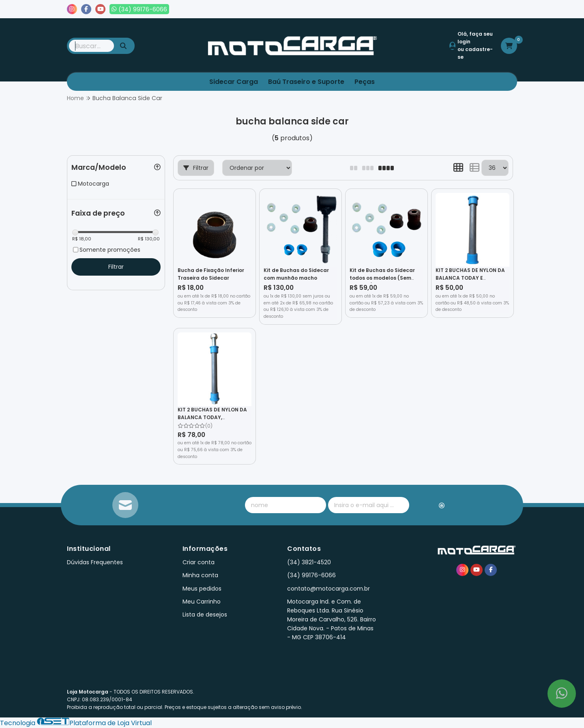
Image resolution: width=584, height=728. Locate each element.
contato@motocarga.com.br (328, 589)
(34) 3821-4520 (309, 562)
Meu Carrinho (202, 602)
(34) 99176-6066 (311, 575)
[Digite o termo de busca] (91, 46)
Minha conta (200, 575)
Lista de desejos (490, 9)
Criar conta (199, 562)
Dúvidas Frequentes (95, 562)
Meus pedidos (434, 9)
